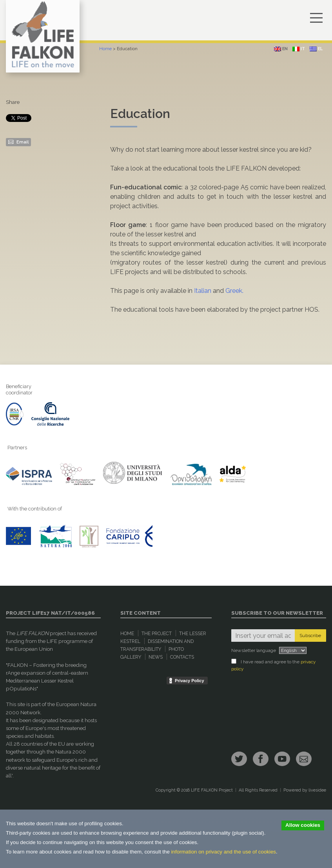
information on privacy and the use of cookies (224, 852)
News (156, 657)
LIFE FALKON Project (212, 790)
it (299, 49)
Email (18, 142)
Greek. (234, 291)
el (316, 49)
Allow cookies (303, 825)
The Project (157, 634)
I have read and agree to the (273, 665)
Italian (203, 291)
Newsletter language (254, 650)
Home (105, 49)
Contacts (182, 657)
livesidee (317, 790)
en (281, 49)
